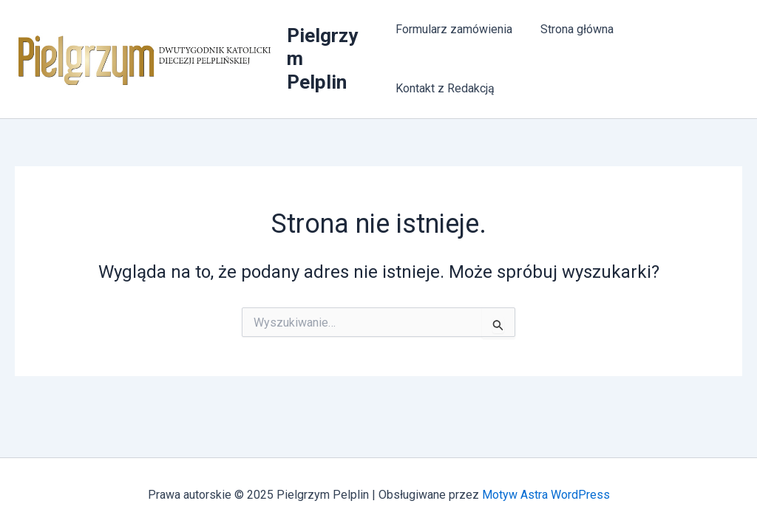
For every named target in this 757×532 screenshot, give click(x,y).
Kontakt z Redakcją (445, 88)
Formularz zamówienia (454, 29)
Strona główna (573, 29)
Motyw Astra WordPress (546, 495)
